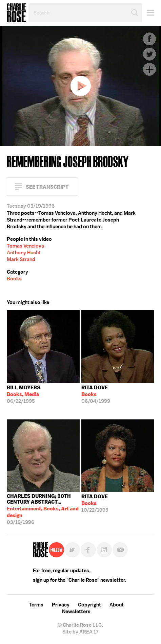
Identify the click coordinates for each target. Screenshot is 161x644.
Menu (148, 13)
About (117, 605)
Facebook (149, 39)
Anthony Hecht (24, 253)
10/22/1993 (95, 503)
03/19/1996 (43, 509)
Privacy (61, 605)
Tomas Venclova (25, 246)
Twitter (149, 54)
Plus (149, 69)
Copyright (89, 605)
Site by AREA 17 (80, 632)
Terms (36, 605)
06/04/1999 (96, 394)
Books (14, 279)
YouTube (120, 550)
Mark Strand (21, 259)
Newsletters (76, 612)
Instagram (104, 550)
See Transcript (47, 187)
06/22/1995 (24, 394)
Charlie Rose (16, 13)
